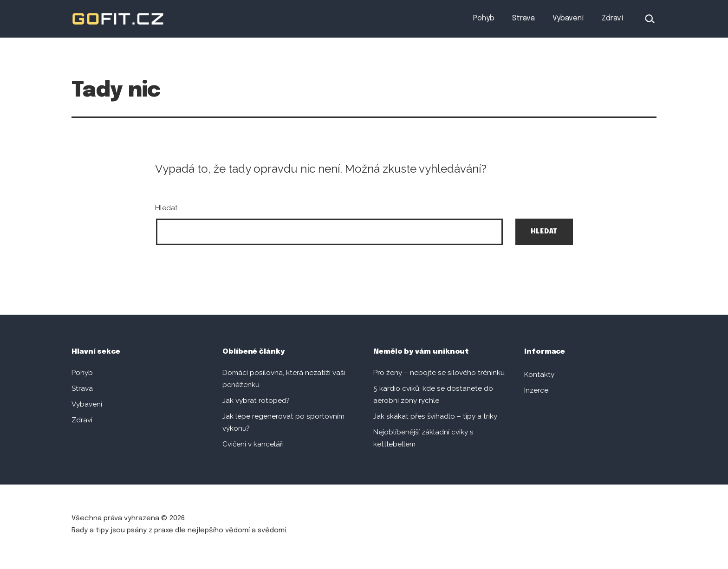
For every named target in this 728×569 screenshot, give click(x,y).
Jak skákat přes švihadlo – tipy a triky (435, 416)
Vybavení (568, 18)
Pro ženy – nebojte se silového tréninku (439, 373)
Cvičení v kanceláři (253, 444)
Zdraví (612, 18)
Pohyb (484, 18)
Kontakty (539, 375)
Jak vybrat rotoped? (256, 401)
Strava (523, 18)
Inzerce (536, 390)
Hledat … (169, 208)
